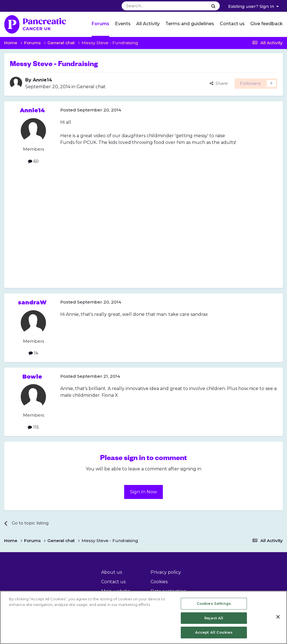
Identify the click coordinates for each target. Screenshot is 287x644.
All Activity (148, 24)
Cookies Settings (214, 603)
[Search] (151, 6)
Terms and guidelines (190, 24)
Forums (100, 24)
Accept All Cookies (214, 632)
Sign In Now (143, 492)
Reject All (214, 618)
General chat (91, 87)
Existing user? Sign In (253, 6)
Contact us (232, 24)
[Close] (278, 617)
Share (219, 83)
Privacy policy (166, 572)
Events (123, 24)
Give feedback (267, 24)
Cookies (159, 582)
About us (112, 572)
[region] (143, 617)
